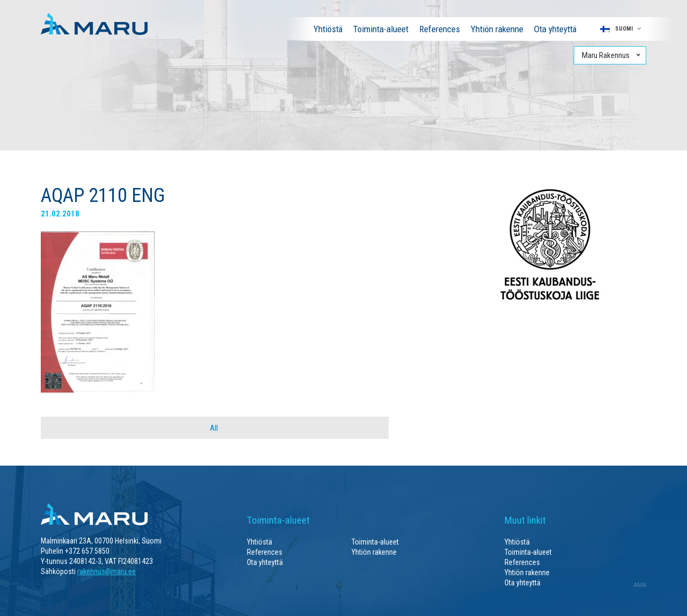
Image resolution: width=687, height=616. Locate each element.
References (440, 29)
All (214, 428)
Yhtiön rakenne (497, 29)
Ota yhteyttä (555, 29)
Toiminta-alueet (381, 29)
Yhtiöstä (328, 29)
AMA (640, 585)
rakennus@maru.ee (107, 571)
